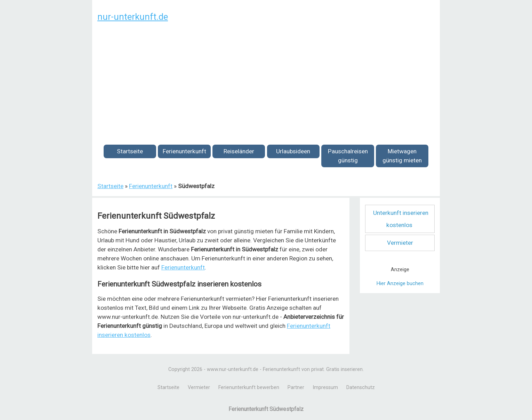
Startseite (130, 151)
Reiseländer (239, 151)
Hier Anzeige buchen (400, 284)
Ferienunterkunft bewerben (249, 387)
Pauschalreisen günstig (348, 156)
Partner (296, 387)
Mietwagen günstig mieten (402, 156)
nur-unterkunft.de (133, 17)
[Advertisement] (266, 79)
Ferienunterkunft (184, 151)
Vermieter (400, 243)
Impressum (325, 387)
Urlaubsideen (293, 151)
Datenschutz (361, 387)
